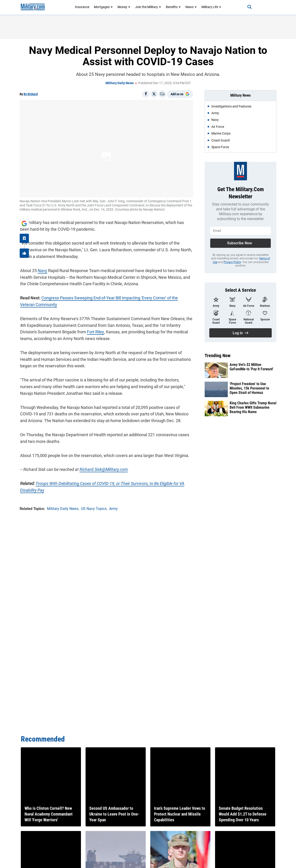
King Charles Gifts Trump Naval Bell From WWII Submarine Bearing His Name (253, 407)
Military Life (211, 7)
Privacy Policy (232, 262)
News (191, 7)
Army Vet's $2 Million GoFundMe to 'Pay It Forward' (251, 367)
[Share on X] (154, 94)
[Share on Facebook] (146, 94)
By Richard (31, 94)
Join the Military (148, 7)
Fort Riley (95, 332)
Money (124, 7)
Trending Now (218, 356)
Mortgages (103, 7)
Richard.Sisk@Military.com (103, 469)
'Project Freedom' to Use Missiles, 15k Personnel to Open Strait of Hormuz (249, 388)
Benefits (173, 7)
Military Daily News (120, 83)
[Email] (162, 94)
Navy (42, 270)
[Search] (248, 7)
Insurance (82, 7)
